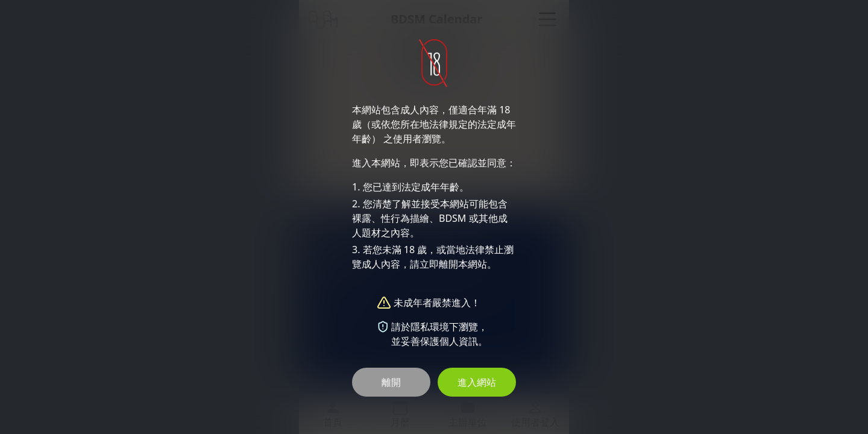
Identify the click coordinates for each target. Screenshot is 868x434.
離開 (391, 382)
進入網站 (477, 382)
